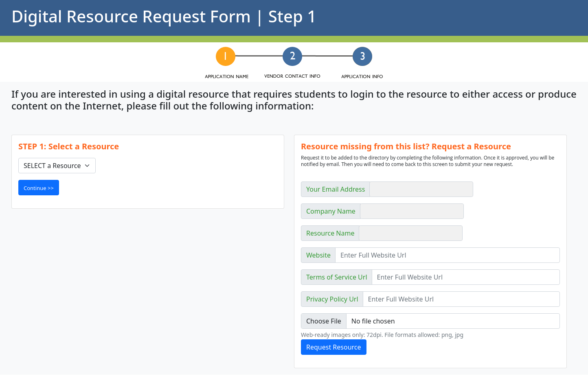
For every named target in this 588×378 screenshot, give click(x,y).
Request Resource (334, 347)
